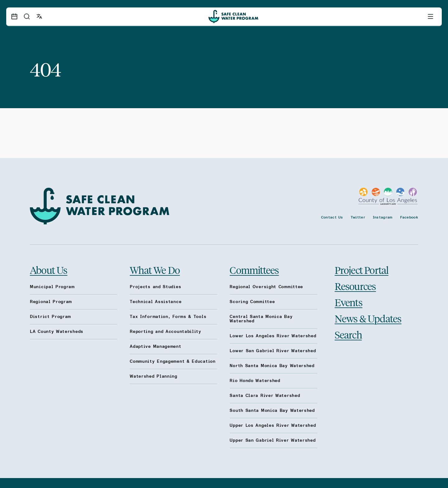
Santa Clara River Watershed (265, 396)
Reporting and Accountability (166, 332)
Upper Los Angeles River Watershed (273, 426)
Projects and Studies (155, 287)
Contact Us (332, 217)
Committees (254, 270)
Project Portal (362, 270)
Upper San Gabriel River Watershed (273, 440)
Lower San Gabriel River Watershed (273, 351)
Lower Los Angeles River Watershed (273, 336)
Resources (355, 286)
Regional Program (51, 302)
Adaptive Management (155, 347)
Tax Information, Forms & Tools (168, 317)
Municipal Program (52, 287)
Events (349, 302)
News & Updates (368, 318)
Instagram (383, 217)
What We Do (155, 270)
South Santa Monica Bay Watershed (272, 411)
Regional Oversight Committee (266, 287)
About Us (49, 270)
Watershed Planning (154, 376)
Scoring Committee (252, 302)
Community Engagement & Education (173, 361)
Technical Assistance (156, 302)
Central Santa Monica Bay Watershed (261, 319)
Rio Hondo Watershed (255, 381)
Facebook (409, 217)
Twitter (358, 217)
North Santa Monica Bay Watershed (272, 366)
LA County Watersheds (57, 332)
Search (348, 334)
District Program (50, 317)
